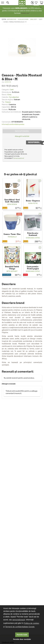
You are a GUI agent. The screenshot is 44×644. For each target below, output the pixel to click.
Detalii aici (25, 13)
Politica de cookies (32, 623)
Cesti (40, 19)
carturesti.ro (11, 19)
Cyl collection (14, 97)
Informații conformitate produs (13, 124)
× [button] (41, 7)
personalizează (19, 620)
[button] (11, 3)
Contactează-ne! (19, 158)
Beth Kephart (12, 271)
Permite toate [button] (22, 635)
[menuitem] (32, 3)
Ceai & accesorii (23, 19)
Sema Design (12, 204)
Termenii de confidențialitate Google (20, 627)
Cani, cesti (34, 19)
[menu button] (3, 3)
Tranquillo (12, 237)
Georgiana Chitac (33, 238)
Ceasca (8, 102)
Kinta (8, 82)
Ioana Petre (33, 203)
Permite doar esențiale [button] (22, 639)
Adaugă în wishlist (22, 136)
